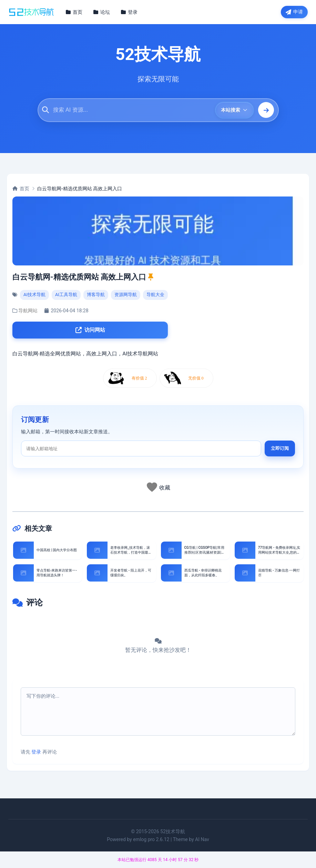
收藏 (165, 489)
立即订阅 (280, 450)
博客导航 (96, 295)
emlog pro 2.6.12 (151, 840)
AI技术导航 (34, 295)
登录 (36, 753)
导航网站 (28, 311)
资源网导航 (126, 295)
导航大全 (155, 295)
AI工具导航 (66, 295)
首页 (21, 189)
